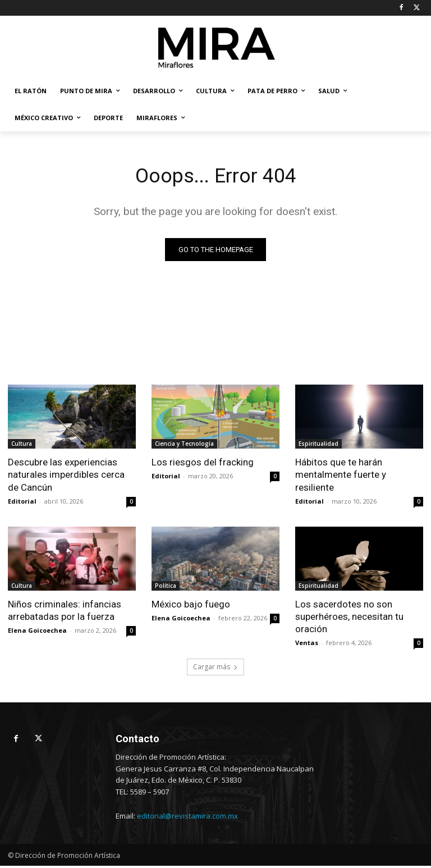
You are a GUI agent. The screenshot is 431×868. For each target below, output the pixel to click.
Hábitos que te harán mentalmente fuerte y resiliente (341, 477)
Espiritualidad (318, 446)
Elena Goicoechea (37, 632)
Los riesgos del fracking (203, 464)
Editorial (22, 503)
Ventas (307, 644)
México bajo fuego (191, 606)
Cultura (22, 446)
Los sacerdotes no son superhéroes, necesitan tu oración (349, 618)
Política (166, 587)
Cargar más (215, 669)
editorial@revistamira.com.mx (187, 818)
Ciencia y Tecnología (184, 446)
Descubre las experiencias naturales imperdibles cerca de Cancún (66, 477)
